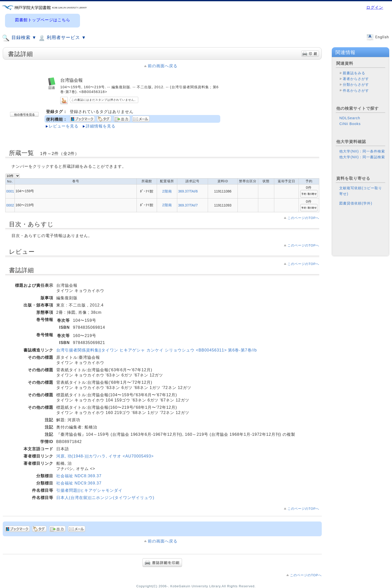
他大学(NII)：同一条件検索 (362, 151)
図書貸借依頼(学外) (356, 203)
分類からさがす (356, 84)
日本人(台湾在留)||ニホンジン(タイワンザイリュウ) (105, 498)
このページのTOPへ (303, 218)
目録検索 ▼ (19, 38)
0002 (10, 205)
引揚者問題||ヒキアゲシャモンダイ (89, 490)
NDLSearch (350, 118)
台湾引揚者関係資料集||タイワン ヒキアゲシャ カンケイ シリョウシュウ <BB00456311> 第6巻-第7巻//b (157, 350)
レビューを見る (64, 126)
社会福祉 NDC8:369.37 (79, 476)
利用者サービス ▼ (62, 38)
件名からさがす (356, 90)
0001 (10, 191)
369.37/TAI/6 (188, 191)
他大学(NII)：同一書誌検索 (362, 157)
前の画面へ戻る (163, 66)
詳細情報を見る (101, 126)
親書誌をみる (354, 73)
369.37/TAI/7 (188, 205)
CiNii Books (350, 124)
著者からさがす (356, 79)
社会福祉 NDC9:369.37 (79, 483)
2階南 (167, 191)
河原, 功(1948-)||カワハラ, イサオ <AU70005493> (105, 456)
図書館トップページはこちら (43, 20)
